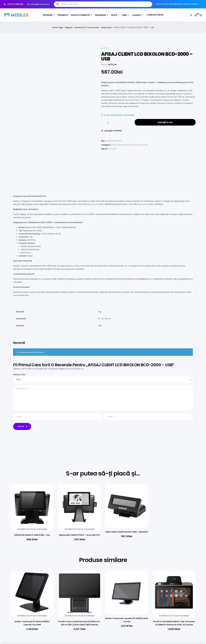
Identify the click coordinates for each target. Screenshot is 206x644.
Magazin (69, 27)
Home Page (58, 27)
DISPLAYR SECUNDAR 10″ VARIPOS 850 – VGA (32, 535)
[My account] (191, 15)
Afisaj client (107, 27)
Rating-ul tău (20, 375)
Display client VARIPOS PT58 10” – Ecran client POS (79, 535)
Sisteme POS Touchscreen (87, 27)
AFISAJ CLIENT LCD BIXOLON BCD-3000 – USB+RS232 (127, 532)
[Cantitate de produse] (108, 123)
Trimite (22, 426)
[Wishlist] (196, 15)
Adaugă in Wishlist (113, 131)
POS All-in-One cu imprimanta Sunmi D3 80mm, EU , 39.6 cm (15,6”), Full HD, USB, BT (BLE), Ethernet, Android (79, 625)
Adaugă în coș (165, 122)
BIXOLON (112, 65)
